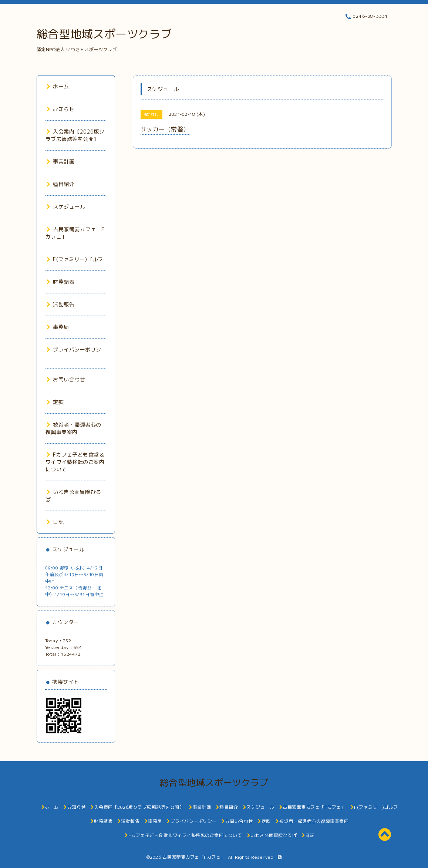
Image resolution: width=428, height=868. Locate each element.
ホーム (58, 86)
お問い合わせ (66, 379)
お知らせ (61, 109)
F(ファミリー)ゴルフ (75, 259)
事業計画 (61, 162)
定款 (55, 402)
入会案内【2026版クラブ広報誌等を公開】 (75, 135)
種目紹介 (61, 184)
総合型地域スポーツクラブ (104, 34)
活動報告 (61, 304)
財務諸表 (61, 282)
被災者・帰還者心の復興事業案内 (73, 428)
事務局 (58, 327)
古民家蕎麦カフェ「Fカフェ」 (194, 857)
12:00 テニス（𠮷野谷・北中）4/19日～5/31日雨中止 (74, 591)
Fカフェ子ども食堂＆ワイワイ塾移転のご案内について (75, 462)
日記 (55, 522)
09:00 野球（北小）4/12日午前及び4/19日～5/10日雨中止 (74, 574)
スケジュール (66, 207)
